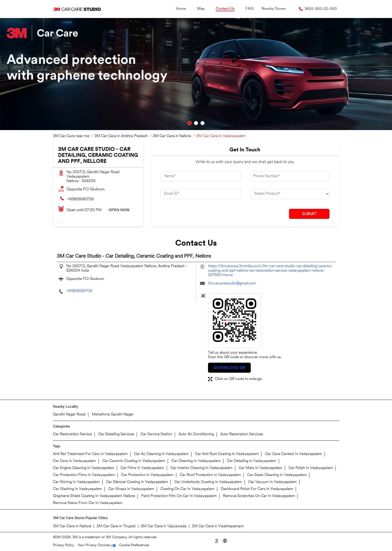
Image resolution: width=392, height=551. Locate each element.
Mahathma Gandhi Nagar (113, 415)
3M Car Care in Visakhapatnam (218, 526)
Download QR (229, 368)
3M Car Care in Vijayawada (164, 526)
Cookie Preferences (134, 545)
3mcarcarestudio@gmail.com (232, 284)
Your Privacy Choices (94, 545)
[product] (290, 194)
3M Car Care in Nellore (72, 526)
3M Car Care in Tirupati (116, 526)
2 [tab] (196, 123)
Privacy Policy (63, 545)
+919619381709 (80, 199)
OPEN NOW (119, 210)
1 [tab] (189, 123)
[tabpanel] (196, 74)
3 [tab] (202, 123)
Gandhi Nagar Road (69, 415)
